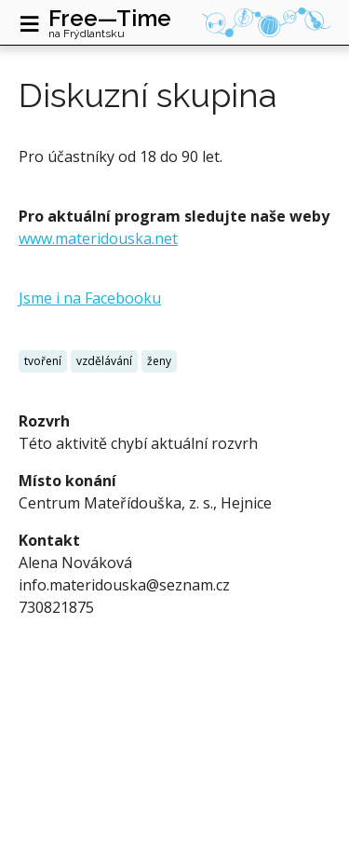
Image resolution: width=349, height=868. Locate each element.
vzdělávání (104, 361)
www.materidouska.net (98, 238)
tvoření (43, 361)
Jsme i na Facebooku (90, 298)
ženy (159, 361)
